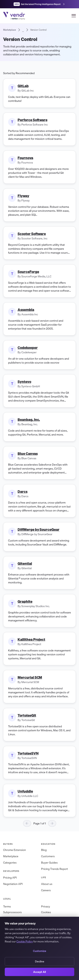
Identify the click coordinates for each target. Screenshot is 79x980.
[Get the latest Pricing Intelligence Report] (39, 4)
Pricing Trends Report (55, 869)
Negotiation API (13, 884)
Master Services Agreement (58, 918)
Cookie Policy (25, 977)
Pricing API (10, 878)
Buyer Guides (49, 863)
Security (8, 924)
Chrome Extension (15, 850)
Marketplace (11, 856)
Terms (7, 907)
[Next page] (52, 823)
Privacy (46, 907)
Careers (46, 890)
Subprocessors (12, 912)
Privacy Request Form (55, 924)
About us (47, 884)
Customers (48, 856)
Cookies (46, 912)
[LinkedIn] (8, 943)
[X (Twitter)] (20, 943)
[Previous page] (27, 823)
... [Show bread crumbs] (23, 30)
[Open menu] (74, 16)
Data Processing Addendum (20, 918)
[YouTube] (32, 943)
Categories (10, 863)
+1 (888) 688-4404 (57, 931)
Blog (44, 850)
